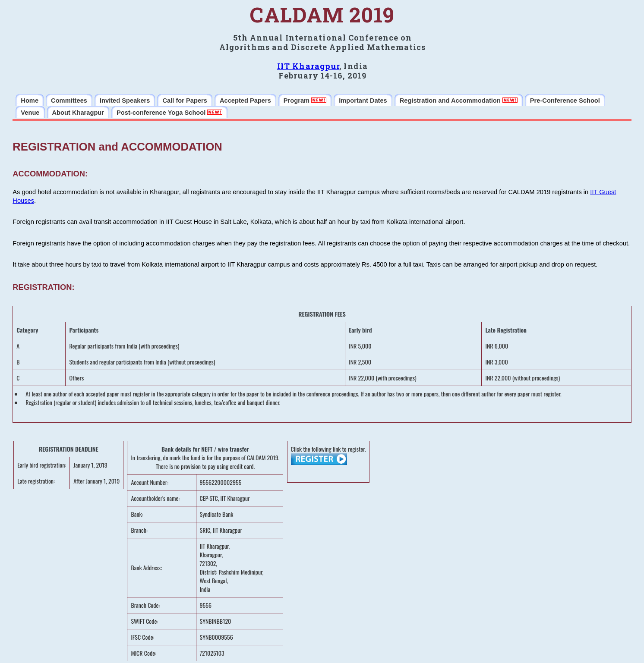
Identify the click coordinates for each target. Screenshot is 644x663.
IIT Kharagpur (308, 66)
